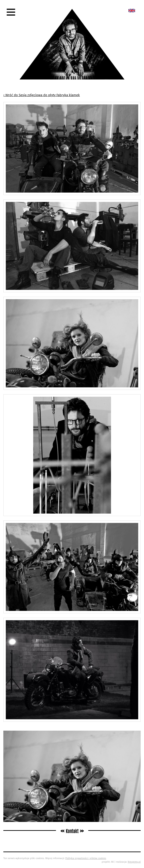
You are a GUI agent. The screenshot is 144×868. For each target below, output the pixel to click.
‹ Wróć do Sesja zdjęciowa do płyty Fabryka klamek (42, 95)
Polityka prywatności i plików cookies (86, 858)
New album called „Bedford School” (132, 11)
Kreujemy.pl (134, 862)
